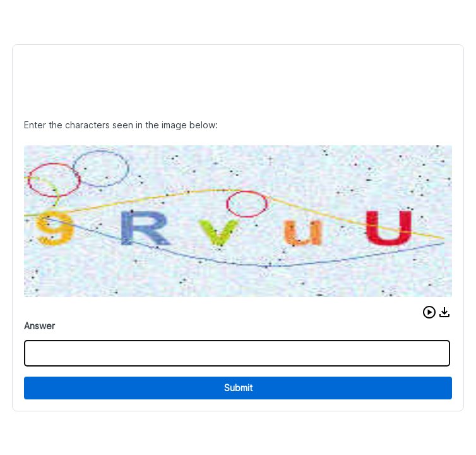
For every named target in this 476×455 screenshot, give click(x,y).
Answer (39, 326)
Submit (238, 388)
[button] (429, 312)
